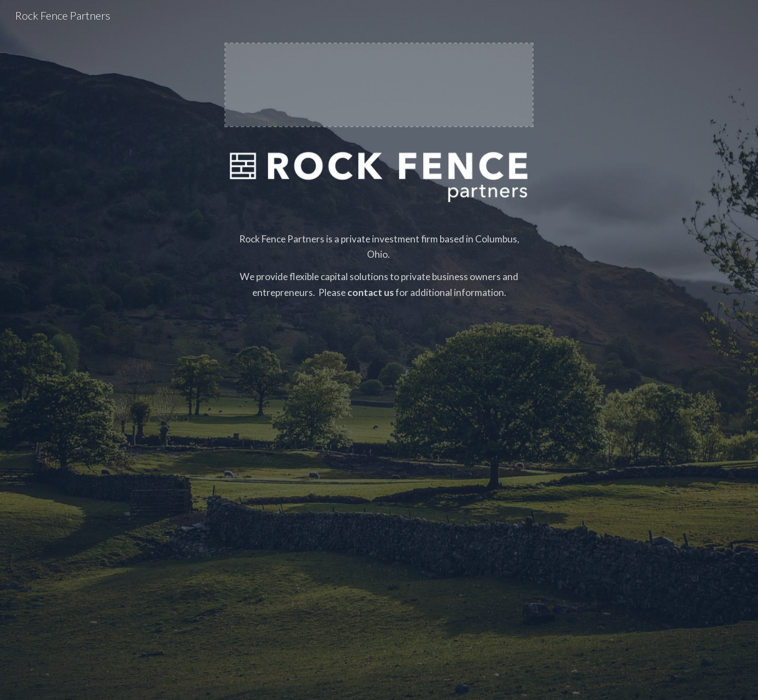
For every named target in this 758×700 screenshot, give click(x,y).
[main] (379, 445)
